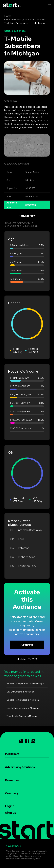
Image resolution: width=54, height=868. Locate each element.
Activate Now (27, 216)
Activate (27, 645)
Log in (10, 806)
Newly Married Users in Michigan (23, 708)
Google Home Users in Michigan (23, 700)
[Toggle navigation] (49, 5)
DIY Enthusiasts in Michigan (20, 692)
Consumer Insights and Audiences (25, 20)
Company (12, 793)
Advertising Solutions (20, 767)
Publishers (12, 754)
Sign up (11, 813)
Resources (12, 780)
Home (8, 16)
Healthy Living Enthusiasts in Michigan (25, 684)
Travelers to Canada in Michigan (22, 716)
